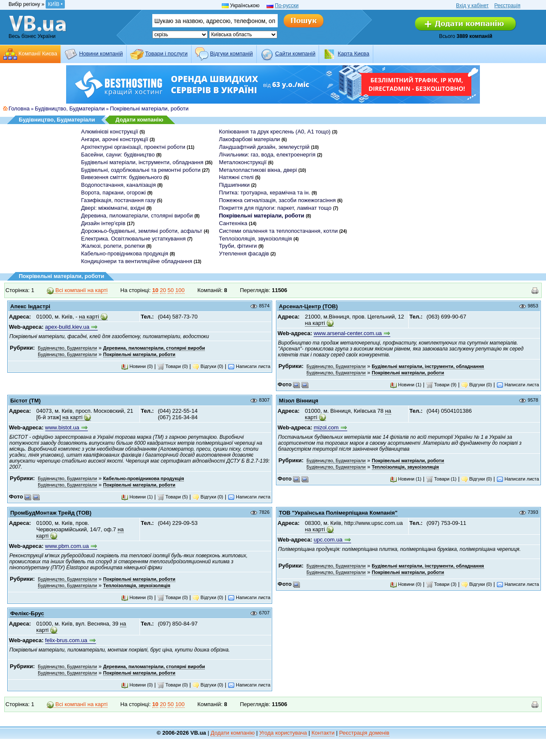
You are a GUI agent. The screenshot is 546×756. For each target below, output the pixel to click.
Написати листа (249, 366)
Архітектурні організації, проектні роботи (133, 147)
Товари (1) (441, 479)
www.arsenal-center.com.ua (348, 333)
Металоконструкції (243, 162)
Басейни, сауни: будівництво (118, 155)
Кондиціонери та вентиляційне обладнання (136, 261)
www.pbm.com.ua (67, 546)
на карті (89, 317)
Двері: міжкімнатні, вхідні (113, 208)
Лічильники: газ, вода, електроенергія (267, 155)
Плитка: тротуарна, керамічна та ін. (264, 193)
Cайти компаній (295, 54)
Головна (19, 109)
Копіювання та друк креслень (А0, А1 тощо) (275, 132)
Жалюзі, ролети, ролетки (113, 246)
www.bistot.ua (62, 427)
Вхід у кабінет (472, 6)
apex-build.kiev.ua (67, 327)
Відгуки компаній (231, 54)
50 (171, 290)
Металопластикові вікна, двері (258, 170)
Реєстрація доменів (364, 733)
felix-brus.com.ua (66, 640)
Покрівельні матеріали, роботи (149, 109)
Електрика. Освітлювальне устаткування (133, 239)
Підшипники (234, 185)
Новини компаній (101, 54)
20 (163, 290)
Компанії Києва (38, 54)
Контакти (323, 733)
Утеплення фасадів (244, 253)
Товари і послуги (166, 54)
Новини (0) (137, 366)
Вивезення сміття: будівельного (122, 177)
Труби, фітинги (238, 246)
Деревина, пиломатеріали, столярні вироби (137, 216)
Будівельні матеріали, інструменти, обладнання (142, 162)
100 (180, 290)
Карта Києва (354, 54)
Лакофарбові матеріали (249, 139)
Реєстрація (507, 6)
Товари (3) (441, 584)
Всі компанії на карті (77, 290)
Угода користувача (283, 733)
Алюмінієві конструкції (110, 132)
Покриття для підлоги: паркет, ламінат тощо (275, 208)
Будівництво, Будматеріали (70, 109)
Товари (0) (173, 366)
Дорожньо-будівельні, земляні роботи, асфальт (142, 231)
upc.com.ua (328, 540)
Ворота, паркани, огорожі (113, 193)
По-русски (287, 6)
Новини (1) (406, 385)
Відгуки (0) (208, 366)
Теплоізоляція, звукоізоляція (255, 239)
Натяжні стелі (236, 177)
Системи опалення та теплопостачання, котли (278, 231)
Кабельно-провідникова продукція (125, 253)
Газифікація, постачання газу (118, 200)
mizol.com (326, 427)
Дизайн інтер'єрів (103, 223)
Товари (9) (441, 385)
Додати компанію (139, 120)
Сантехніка (233, 223)
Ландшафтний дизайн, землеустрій (264, 147)
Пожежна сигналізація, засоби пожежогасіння (277, 200)
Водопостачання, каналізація (118, 185)
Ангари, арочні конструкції (115, 139)
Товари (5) (173, 497)
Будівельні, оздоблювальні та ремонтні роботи (141, 170)
